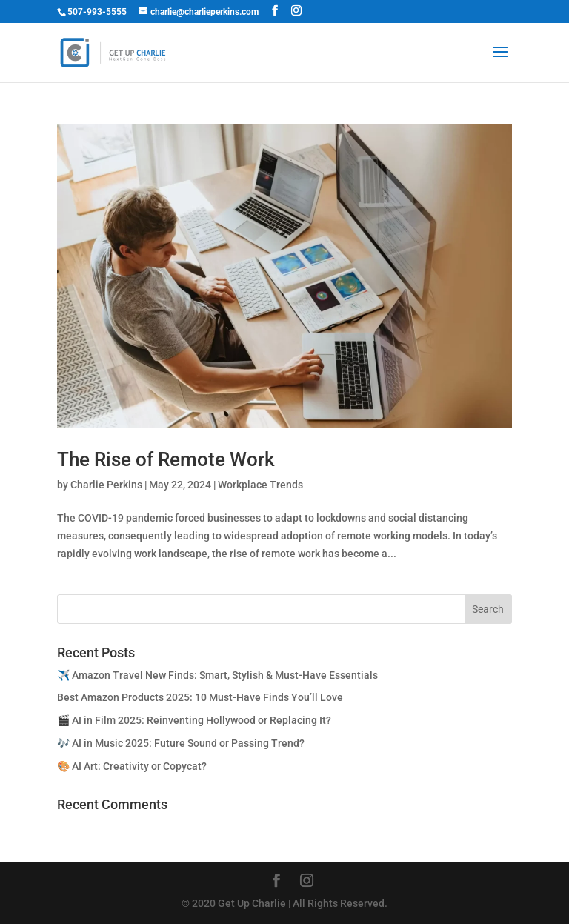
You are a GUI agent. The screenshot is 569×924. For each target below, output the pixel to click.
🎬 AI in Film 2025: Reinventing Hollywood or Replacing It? (194, 720)
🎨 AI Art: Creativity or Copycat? (132, 766)
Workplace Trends (260, 485)
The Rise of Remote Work (166, 459)
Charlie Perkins (106, 485)
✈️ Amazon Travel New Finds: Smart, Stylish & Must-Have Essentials (217, 675)
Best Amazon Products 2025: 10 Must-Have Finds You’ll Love (200, 697)
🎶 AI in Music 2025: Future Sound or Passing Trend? (181, 743)
